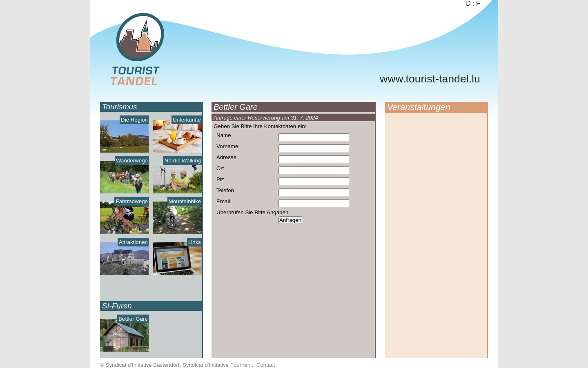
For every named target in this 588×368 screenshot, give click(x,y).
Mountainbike (185, 201)
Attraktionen (133, 242)
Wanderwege (132, 161)
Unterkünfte (187, 120)
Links (195, 242)
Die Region (134, 120)
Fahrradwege (132, 201)
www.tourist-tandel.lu (430, 79)
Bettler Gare (133, 319)
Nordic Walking (183, 161)
